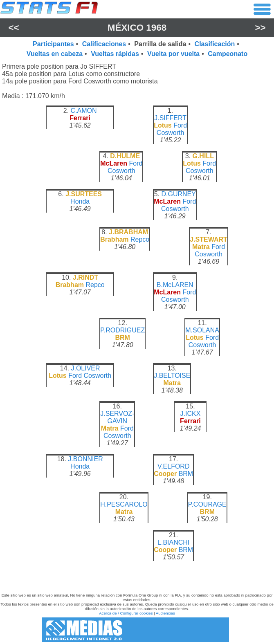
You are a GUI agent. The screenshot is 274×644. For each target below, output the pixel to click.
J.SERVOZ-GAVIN (117, 417)
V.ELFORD (174, 466)
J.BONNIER (85, 459)
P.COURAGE (207, 504)
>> (260, 28)
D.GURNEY (178, 194)
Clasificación (215, 44)
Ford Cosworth (172, 129)
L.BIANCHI (173, 542)
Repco (140, 239)
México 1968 (137, 28)
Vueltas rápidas (115, 54)
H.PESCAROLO (124, 504)
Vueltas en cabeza (55, 54)
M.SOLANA (202, 330)
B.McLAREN (175, 285)
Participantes (53, 44)
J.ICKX (191, 414)
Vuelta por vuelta (173, 54)
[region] (137, 340)
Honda (80, 201)
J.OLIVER (85, 368)
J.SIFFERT (170, 118)
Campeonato (228, 54)
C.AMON (84, 111)
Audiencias (165, 613)
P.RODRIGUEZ (122, 330)
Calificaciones (104, 44)
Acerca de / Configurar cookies (126, 613)
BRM (186, 474)
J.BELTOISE (172, 376)
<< (13, 28)
